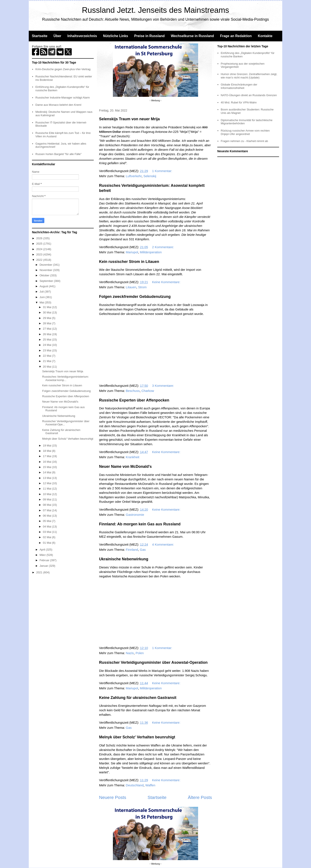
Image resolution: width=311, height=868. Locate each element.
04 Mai (47, 527)
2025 (40, 244)
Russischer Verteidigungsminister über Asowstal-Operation (153, 662)
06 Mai (47, 516)
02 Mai (47, 537)
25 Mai (47, 340)
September (47, 281)
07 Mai (47, 510)
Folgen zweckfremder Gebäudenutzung (135, 297)
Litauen (131, 287)
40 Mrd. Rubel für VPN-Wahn (239, 102)
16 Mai (47, 462)
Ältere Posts (200, 797)
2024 (40, 249)
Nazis (130, 653)
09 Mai (47, 499)
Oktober (45, 275)
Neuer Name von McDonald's (125, 467)
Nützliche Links (116, 36)
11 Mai (47, 489)
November (46, 270)
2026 (40, 238)
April (43, 550)
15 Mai (47, 467)
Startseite (40, 36)
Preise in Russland (149, 36)
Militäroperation (151, 252)
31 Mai (47, 307)
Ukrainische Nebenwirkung (124, 559)
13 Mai (47, 478)
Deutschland (135, 785)
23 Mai (47, 350)
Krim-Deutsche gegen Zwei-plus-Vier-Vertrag (63, 69)
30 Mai (47, 312)
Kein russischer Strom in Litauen (129, 262)
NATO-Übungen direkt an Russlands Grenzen (249, 95)
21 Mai (47, 361)
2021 (40, 572)
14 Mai (47, 472)
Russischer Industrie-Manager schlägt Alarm (63, 98)
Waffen (150, 785)
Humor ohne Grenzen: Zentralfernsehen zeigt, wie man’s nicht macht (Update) (249, 76)
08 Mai (47, 505)
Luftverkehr (134, 176)
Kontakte (265, 36)
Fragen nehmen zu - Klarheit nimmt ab (244, 141)
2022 (40, 260)
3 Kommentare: (163, 386)
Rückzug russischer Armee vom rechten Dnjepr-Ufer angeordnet (245, 132)
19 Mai (47, 446)
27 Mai (47, 329)
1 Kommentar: (163, 171)
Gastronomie (135, 515)
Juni (42, 297)
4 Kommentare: (163, 544)
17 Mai (47, 456)
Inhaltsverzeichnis (82, 36)
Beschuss (133, 391)
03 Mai (47, 532)
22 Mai (47, 356)
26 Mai (47, 334)
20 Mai (47, 367)
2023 (40, 254)
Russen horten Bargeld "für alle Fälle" (58, 154)
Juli (42, 292)
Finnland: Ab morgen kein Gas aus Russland (140, 524)
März (43, 555)
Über (57, 36)
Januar (44, 566)
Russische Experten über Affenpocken (134, 400)
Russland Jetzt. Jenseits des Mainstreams (156, 10)
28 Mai (47, 323)
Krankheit (133, 457)
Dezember (46, 265)
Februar (45, 560)
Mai (42, 302)
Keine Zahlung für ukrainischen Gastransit (138, 698)
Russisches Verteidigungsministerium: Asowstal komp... (66, 378)
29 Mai (47, 318)
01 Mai (47, 543)
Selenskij (150, 176)
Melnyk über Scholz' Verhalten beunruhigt (137, 737)
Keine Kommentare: (167, 282)
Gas (143, 550)
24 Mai (47, 345)
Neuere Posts (113, 797)
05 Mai (47, 521)
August (44, 286)
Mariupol (132, 252)
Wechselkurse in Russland (192, 36)
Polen (140, 653)
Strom (142, 287)
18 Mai (47, 451)
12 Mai (47, 483)
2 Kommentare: (163, 247)
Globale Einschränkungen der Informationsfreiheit (239, 86)
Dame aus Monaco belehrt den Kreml (58, 105)
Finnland (132, 550)
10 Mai (47, 494)
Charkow (148, 391)
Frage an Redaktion (236, 36)
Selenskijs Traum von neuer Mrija (129, 119)
